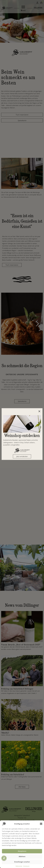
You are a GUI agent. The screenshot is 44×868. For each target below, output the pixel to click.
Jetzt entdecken (22, 456)
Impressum (26, 866)
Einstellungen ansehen (22, 862)
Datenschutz (19, 866)
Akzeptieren (22, 851)
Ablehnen (22, 856)
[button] (41, 824)
